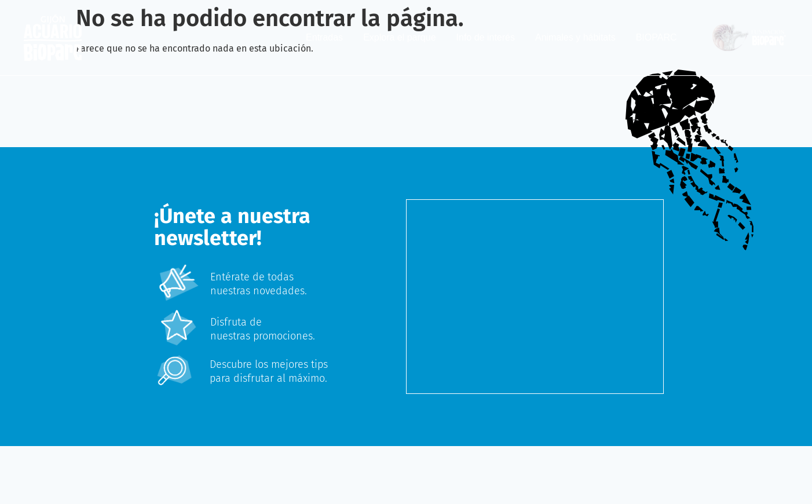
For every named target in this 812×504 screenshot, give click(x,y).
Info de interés (486, 37)
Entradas (324, 37)
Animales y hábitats (575, 37)
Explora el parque (399, 37)
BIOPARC (656, 37)
